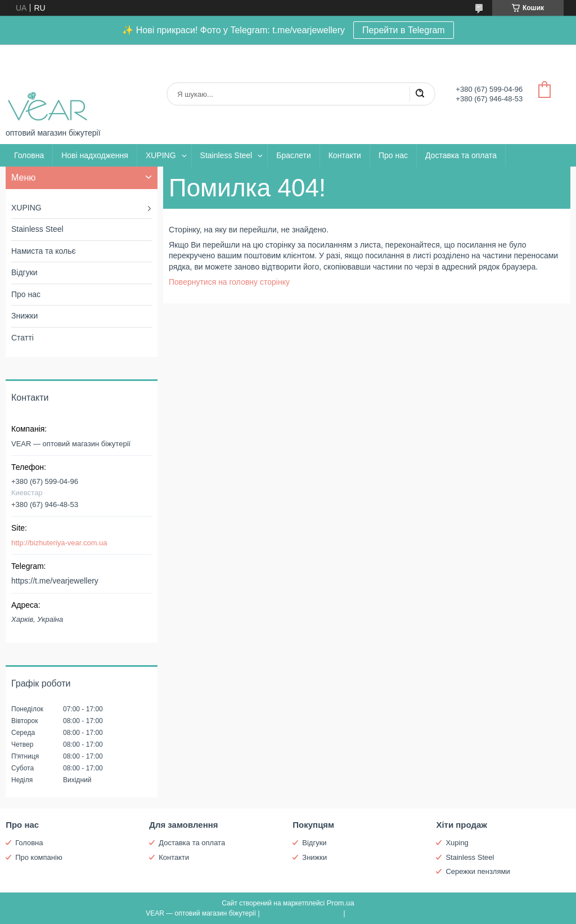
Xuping (457, 843)
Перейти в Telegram (404, 30)
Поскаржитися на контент (301, 913)
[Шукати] (420, 94)
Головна (29, 155)
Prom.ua (341, 903)
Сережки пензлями (478, 871)
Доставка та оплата (461, 155)
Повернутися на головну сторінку (229, 282)
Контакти (345, 155)
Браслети (293, 155)
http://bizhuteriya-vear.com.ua (59, 543)
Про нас (393, 155)
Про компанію (39, 857)
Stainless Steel (226, 155)
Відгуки (24, 272)
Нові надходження (95, 155)
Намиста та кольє (44, 251)
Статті (22, 338)
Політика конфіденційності (389, 913)
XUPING (161, 155)
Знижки (24, 316)
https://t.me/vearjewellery (55, 581)
